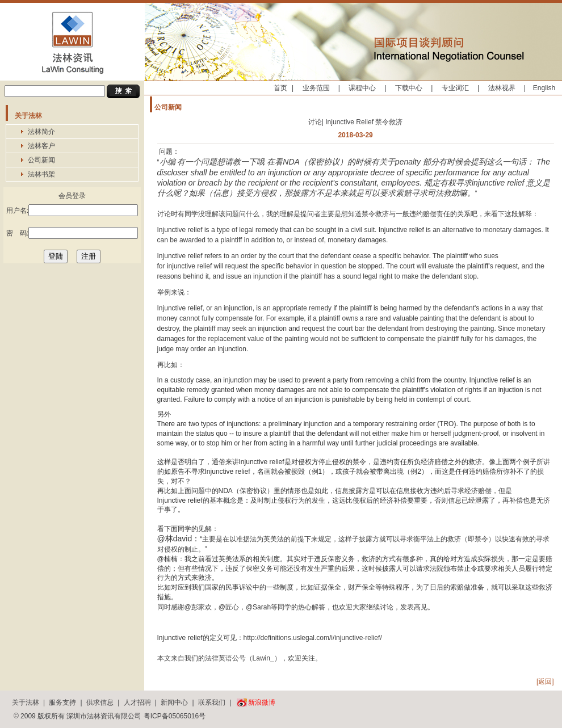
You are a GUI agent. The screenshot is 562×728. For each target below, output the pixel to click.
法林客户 (41, 146)
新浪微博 (262, 702)
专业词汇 (455, 88)
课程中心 (362, 88)
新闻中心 (174, 702)
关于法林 (26, 702)
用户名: (72, 210)
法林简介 (41, 132)
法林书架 (41, 174)
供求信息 (100, 702)
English (544, 88)
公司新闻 (41, 160)
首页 (280, 88)
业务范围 (316, 88)
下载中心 (409, 88)
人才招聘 (137, 702)
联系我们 (212, 702)
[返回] (545, 681)
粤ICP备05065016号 (175, 716)
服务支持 (62, 702)
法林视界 (502, 88)
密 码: (72, 233)
